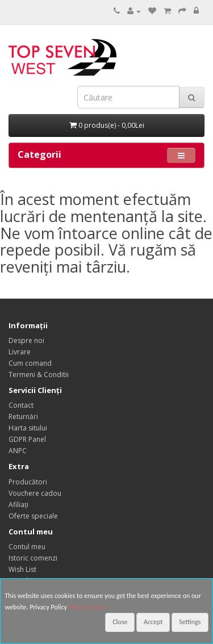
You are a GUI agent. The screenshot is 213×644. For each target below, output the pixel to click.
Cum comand (30, 363)
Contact (21, 405)
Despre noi (26, 340)
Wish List (22, 569)
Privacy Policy (87, 607)
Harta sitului (28, 428)
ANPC (18, 451)
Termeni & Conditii (39, 375)
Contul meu (27, 547)
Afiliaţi (18, 505)
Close (120, 622)
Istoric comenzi (33, 558)
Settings (190, 622)
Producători (28, 482)
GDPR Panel (27, 439)
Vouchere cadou (35, 493)
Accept (153, 622)
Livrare (20, 352)
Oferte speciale (33, 516)
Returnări (23, 417)
